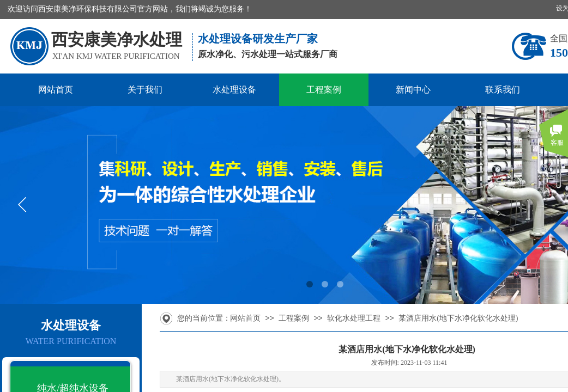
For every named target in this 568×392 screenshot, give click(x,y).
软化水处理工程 (354, 318)
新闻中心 (413, 90)
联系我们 (503, 90)
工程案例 (324, 90)
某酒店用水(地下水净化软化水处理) (458, 318)
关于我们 (145, 90)
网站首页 (56, 90)
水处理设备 (234, 90)
